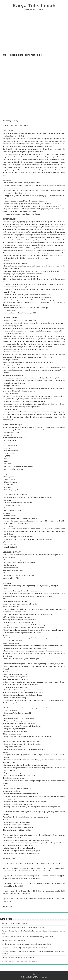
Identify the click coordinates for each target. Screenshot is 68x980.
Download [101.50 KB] (10, 121)
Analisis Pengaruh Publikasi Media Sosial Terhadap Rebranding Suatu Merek (27, 937)
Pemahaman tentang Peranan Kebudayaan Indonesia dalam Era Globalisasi (27, 944)
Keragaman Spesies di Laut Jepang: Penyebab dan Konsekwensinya (24, 948)
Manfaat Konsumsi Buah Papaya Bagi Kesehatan (18, 957)
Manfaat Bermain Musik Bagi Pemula (14, 940)
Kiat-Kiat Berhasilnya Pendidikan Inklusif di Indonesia (19, 961)
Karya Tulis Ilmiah (34, 6)
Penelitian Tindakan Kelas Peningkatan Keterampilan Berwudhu (23, 927)
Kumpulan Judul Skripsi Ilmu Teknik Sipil (15, 924)
